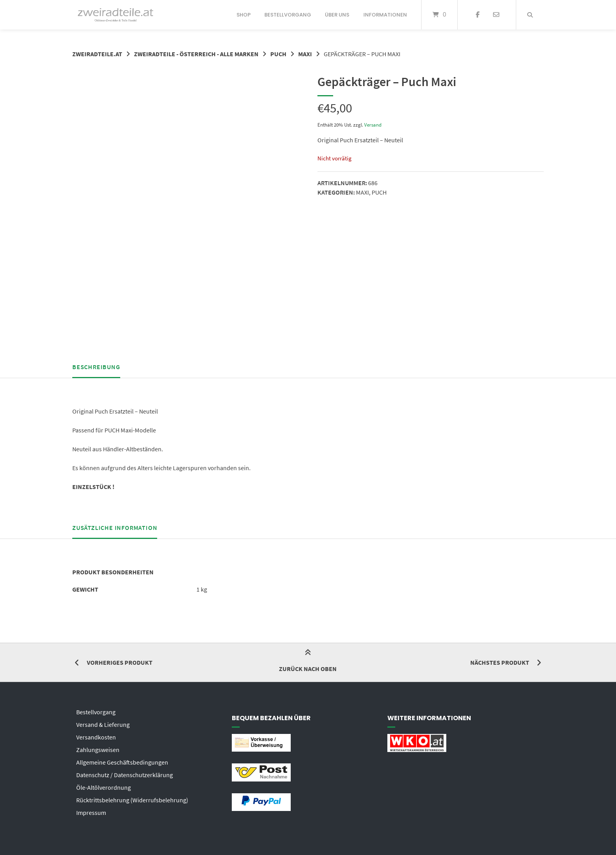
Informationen (385, 15)
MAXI (305, 54)
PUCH (278, 54)
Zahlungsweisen (98, 750)
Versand (373, 125)
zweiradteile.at (97, 54)
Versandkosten (96, 737)
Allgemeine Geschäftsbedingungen (122, 762)
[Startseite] (115, 15)
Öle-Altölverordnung (104, 787)
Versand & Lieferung (103, 724)
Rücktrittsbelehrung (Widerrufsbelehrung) (132, 800)
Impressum (91, 813)
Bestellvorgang (288, 15)
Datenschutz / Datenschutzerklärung (125, 775)
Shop (244, 15)
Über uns (337, 15)
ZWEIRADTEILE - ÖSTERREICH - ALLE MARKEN (196, 54)
